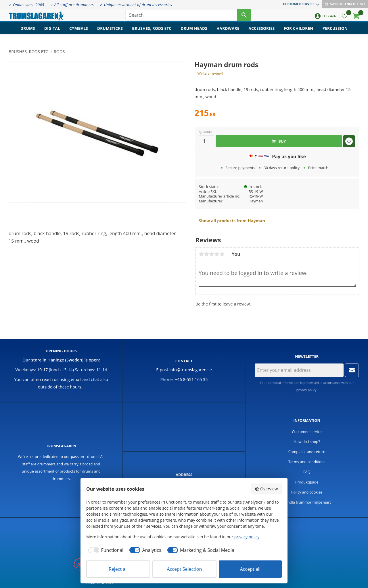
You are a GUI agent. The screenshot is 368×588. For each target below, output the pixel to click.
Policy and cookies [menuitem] (307, 492)
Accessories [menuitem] (262, 33)
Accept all (250, 569)
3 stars (212, 254)
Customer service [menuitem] (299, 4)
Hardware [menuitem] (228, 33)
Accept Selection (185, 569)
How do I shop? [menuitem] (307, 442)
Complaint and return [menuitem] (307, 452)
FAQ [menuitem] (307, 472)
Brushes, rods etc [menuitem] (152, 33)
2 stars (206, 254)
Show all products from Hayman (232, 221)
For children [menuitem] (298, 33)
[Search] (244, 17)
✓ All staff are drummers (72, 5)
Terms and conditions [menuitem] (307, 462)
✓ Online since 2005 (26, 5)
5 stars (222, 254)
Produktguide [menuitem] (307, 482)
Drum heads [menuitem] (194, 33)
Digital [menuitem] (52, 33)
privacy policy (306, 390)
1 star (201, 254)
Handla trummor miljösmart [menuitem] (307, 502)
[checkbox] (105, 550)
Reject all (118, 569)
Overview (266, 489)
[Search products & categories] (181, 17)
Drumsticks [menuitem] (110, 33)
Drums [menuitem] (28, 33)
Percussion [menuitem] (335, 33)
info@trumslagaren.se (191, 370)
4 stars (217, 254)
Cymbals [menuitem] (79, 33)
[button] (345, 19)
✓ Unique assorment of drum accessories (136, 5)
